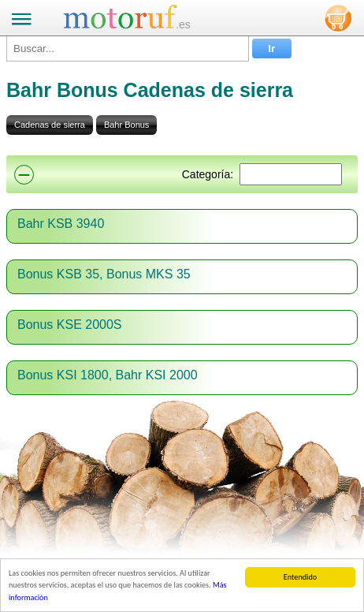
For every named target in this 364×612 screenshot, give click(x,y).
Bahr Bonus (126, 125)
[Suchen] (291, 174)
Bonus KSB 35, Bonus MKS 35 (104, 274)
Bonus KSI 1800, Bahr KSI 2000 (108, 375)
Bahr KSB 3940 (61, 224)
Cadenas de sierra (50, 125)
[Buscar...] (128, 49)
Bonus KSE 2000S (70, 325)
